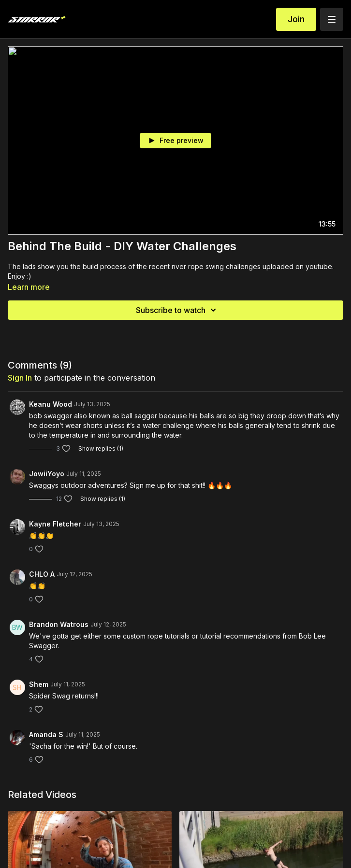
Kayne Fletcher (55, 524)
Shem (39, 684)
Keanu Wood (51, 404)
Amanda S (46, 734)
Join (296, 19)
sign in (20, 378)
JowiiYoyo (47, 474)
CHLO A (42, 574)
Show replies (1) (101, 448)
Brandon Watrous (59, 624)
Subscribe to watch (177, 310)
